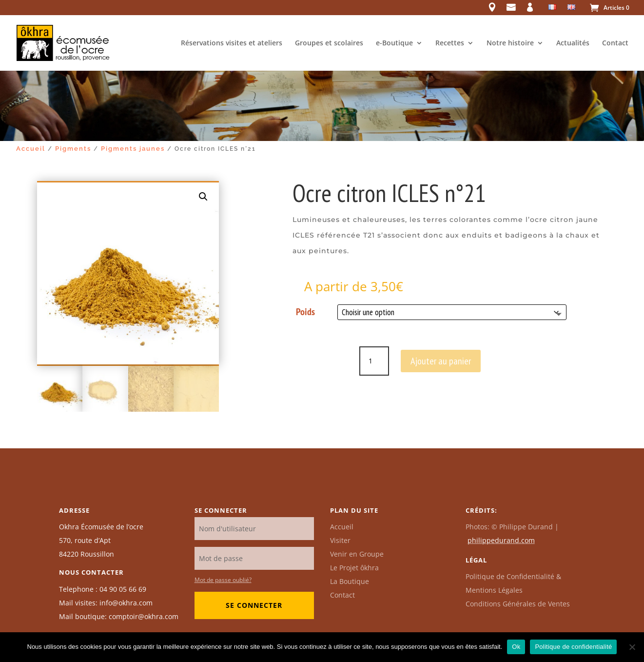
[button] (203, 197)
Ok (516, 647)
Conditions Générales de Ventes (518, 604)
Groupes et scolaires (329, 43)
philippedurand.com (501, 540)
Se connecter (254, 605)
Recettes (450, 43)
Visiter (340, 540)
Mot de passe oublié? (223, 580)
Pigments (73, 149)
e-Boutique (394, 43)
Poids (305, 312)
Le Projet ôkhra (354, 568)
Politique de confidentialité (573, 647)
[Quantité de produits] (374, 361)
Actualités (573, 43)
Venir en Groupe (357, 554)
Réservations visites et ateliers (232, 43)
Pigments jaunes (133, 149)
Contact (615, 43)
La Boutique (350, 581)
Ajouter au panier (441, 361)
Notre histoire (510, 43)
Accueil (31, 149)
